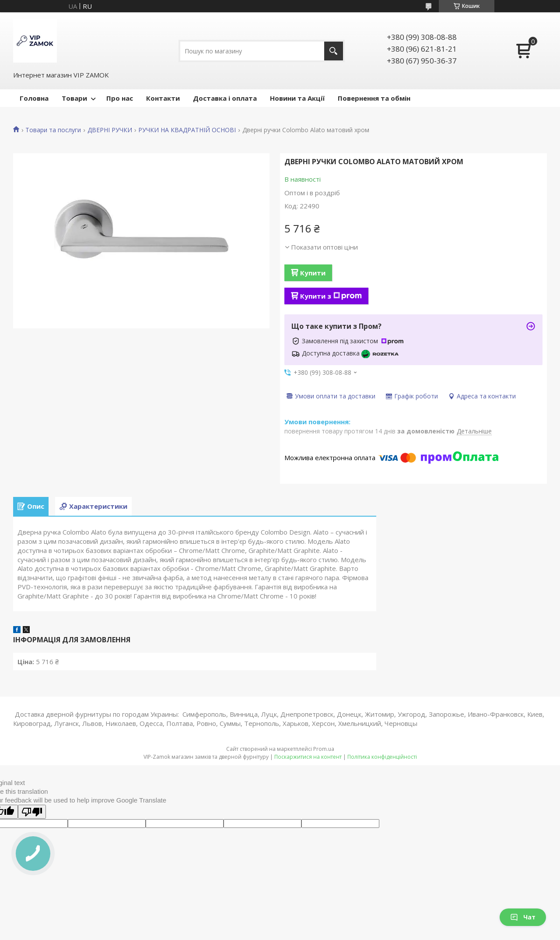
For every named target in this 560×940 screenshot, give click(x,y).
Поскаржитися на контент (308, 757)
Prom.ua (324, 749)
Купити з (331, 296)
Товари (74, 98)
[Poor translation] (32, 812)
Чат (523, 917)
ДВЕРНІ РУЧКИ (110, 130)
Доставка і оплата (225, 98)
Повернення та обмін (374, 98)
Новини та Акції (297, 98)
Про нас (120, 98)
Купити (313, 273)
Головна (34, 98)
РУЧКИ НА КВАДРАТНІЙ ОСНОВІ (187, 130)
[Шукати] (334, 51)
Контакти (163, 98)
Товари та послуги (53, 130)
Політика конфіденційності (382, 757)
